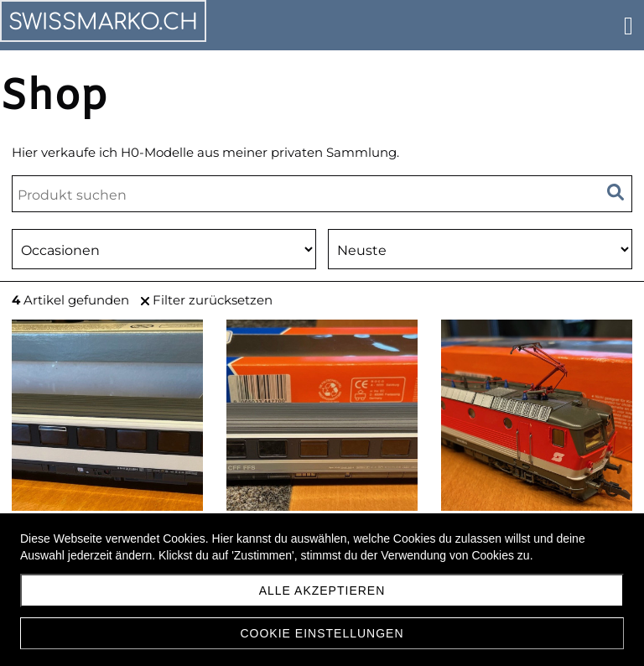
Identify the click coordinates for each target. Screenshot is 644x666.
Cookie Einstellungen (322, 633)
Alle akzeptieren (322, 591)
